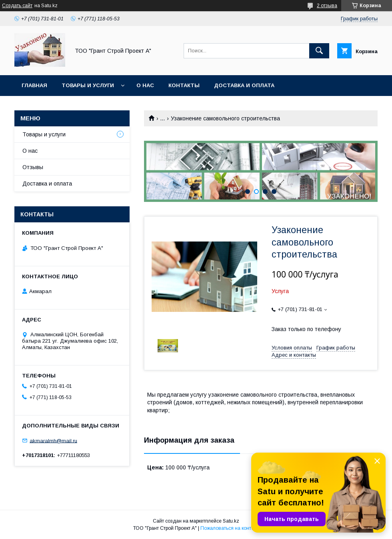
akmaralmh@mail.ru (53, 440)
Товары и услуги (88, 85)
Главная (34, 85)
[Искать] (319, 51)
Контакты (184, 85)
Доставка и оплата (244, 85)
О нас (145, 85)
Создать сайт (17, 6)
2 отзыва (327, 6)
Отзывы (33, 167)
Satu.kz (231, 521)
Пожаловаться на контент (230, 528)
